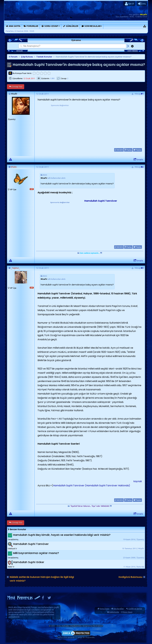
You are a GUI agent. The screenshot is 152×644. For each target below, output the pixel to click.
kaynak (138, 481)
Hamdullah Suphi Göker (29, 562)
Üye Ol (129, 4)
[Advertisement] (60, 125)
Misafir (144, 14)
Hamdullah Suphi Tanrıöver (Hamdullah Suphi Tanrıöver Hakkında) (92, 485)
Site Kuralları (119, 609)
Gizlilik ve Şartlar (135, 609)
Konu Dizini (104, 609)
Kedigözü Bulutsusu (130, 577)
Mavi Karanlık (24, 607)
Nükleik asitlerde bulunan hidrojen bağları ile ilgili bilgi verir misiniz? (42, 579)
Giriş (142, 4)
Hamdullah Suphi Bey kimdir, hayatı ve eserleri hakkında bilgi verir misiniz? (62, 535)
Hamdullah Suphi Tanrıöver (101, 201)
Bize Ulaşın (128, 612)
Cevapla (138, 159)
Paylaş (128, 150)
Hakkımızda (114, 612)
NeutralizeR (98, 626)
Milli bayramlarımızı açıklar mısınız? (36, 553)
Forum (13, 57)
